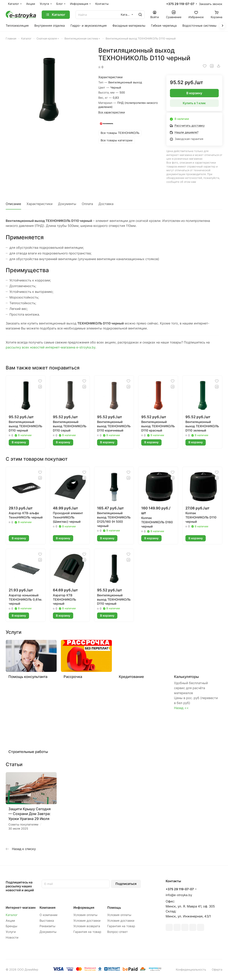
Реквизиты (47, 926)
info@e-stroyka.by (179, 895)
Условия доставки (87, 921)
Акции (10, 921)
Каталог (12, 915)
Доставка (106, 204)
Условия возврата (87, 926)
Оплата (87, 204)
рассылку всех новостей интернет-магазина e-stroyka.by (50, 347)
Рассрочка (73, 677)
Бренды (11, 926)
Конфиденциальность (191, 970)
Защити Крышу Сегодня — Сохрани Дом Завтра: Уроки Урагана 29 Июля (29, 814)
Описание (13, 204)
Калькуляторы (186, 677)
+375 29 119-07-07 (180, 4)
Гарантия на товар (87, 932)
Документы (67, 204)
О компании (48, 915)
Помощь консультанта (28, 677)
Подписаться (126, 884)
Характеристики (40, 204)
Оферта (217, 970)
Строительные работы (28, 752)
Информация (84, 908)
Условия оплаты (85, 915)
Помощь (114, 908)
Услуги (11, 932)
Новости (12, 938)
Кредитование (131, 677)
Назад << (181, 708)
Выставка (47, 921)
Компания (47, 908)
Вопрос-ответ (117, 932)
